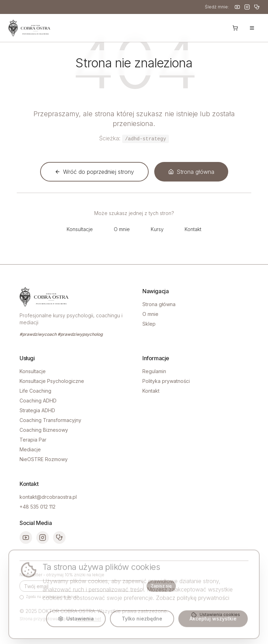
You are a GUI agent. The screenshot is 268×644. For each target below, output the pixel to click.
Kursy (157, 229)
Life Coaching (35, 391)
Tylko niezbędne (142, 622)
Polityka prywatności (166, 381)
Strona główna (191, 172)
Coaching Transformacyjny (50, 420)
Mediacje (30, 449)
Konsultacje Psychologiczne (52, 381)
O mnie (122, 229)
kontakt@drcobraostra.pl (48, 497)
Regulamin (154, 371)
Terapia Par (33, 440)
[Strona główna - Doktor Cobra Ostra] (29, 28)
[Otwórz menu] (252, 28)
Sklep (149, 324)
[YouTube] (237, 7)
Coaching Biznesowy (44, 430)
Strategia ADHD (37, 410)
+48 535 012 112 (38, 507)
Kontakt (193, 229)
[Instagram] (247, 7)
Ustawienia (76, 622)
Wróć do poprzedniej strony (94, 172)
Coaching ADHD (38, 401)
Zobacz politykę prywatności (193, 601)
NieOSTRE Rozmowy (44, 459)
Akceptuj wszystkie (213, 622)
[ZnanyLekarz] (257, 7)
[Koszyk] (235, 28)
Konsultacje (80, 229)
